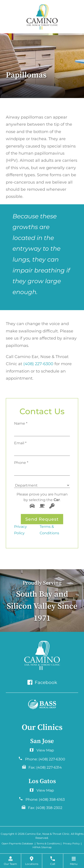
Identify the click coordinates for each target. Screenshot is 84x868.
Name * (21, 423)
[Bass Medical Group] (42, 704)
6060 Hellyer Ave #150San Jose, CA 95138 (42, 751)
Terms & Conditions (49, 530)
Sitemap (46, 848)
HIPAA (37, 848)
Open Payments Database (17, 844)
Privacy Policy (20, 530)
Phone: (45, 759)
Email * (20, 443)
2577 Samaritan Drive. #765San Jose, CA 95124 (42, 791)
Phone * (21, 463)
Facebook (42, 682)
